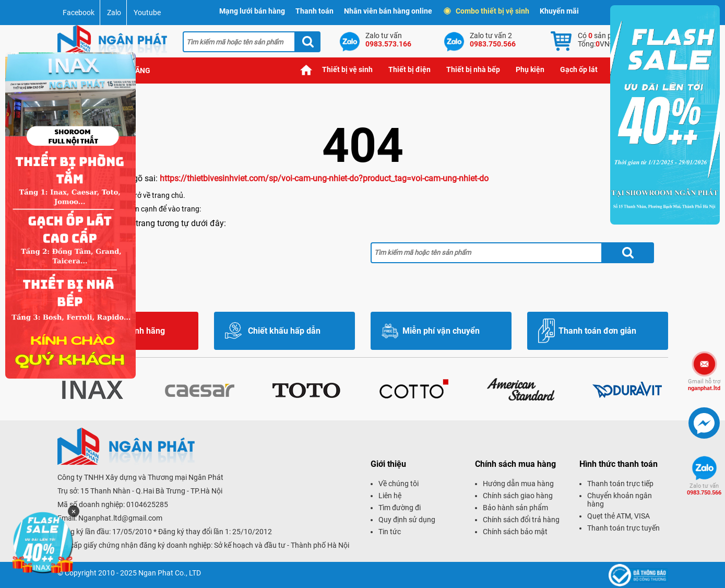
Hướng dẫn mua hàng (518, 484)
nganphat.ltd (704, 385)
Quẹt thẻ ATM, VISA (619, 516)
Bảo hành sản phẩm (515, 508)
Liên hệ (390, 496)
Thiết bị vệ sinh (347, 69)
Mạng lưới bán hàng (252, 11)
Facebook (79, 13)
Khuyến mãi (559, 11)
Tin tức (390, 532)
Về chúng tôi (399, 484)
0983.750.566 (704, 489)
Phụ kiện (530, 69)
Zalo (114, 13)
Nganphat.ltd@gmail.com (120, 518)
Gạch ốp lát (579, 69)
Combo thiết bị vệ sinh (487, 11)
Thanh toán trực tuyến (623, 528)
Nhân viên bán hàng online (388, 11)
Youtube (147, 13)
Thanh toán (314, 11)
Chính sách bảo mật (515, 532)
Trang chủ (306, 70)
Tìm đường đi (400, 508)
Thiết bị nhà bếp (473, 69)
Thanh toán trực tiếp (620, 484)
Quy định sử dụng (407, 520)
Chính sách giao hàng (518, 496)
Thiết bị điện (409, 69)
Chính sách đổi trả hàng (521, 520)
